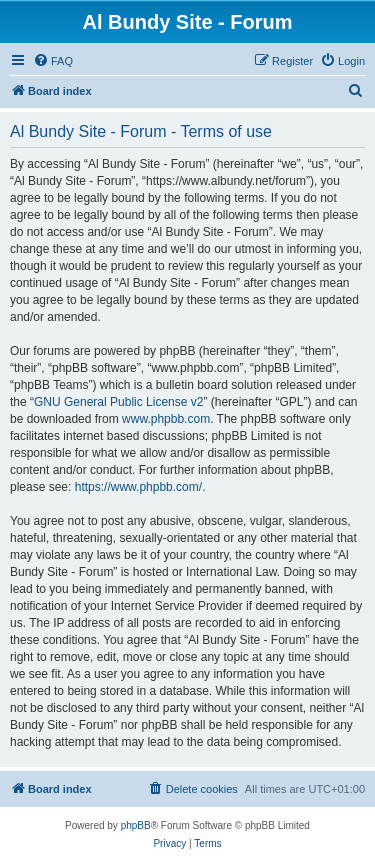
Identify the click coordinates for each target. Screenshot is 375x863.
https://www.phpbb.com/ (138, 487)
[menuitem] (53, 61)
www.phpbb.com (166, 419)
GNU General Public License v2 (118, 402)
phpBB (136, 825)
